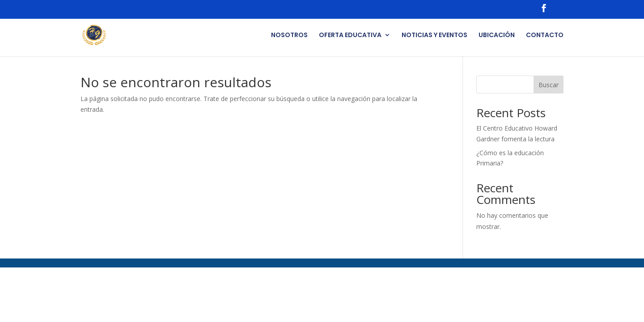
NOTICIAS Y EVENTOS (434, 36)
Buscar (549, 85)
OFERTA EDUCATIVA (350, 36)
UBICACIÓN (497, 36)
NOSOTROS (289, 36)
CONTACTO (545, 36)
